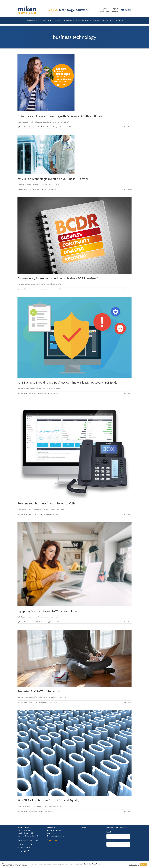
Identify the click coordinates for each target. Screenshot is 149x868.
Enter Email (110, 840)
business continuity (46, 289)
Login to (105, 9)
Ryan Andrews (23, 127)
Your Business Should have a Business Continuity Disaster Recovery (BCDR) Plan (68, 382)
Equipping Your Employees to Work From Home (48, 611)
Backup (41, 811)
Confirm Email (111, 848)
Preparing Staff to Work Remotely (39, 691)
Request (115, 9)
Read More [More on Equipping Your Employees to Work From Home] (127, 622)
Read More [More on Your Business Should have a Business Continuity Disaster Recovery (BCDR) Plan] (127, 393)
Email (109, 832)
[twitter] (22, 851)
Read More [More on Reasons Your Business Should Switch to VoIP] (127, 514)
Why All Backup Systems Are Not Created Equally (48, 800)
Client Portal (105, 11)
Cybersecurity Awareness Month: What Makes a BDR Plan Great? (58, 278)
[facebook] (18, 851)
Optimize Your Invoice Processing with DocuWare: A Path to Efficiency (61, 116)
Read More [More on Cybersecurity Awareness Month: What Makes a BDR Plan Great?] (127, 289)
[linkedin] (25, 851)
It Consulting (45, 622)
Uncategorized (43, 702)
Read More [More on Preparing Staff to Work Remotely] (127, 702)
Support (115, 11)
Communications (44, 514)
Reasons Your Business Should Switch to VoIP (46, 503)
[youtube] (29, 851)
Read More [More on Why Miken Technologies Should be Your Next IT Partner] (127, 189)
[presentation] (121, 855)
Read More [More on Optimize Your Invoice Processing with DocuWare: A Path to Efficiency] (127, 127)
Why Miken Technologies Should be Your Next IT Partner (53, 179)
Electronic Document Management (51, 127)
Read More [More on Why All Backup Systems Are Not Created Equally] (127, 811)
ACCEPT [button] (143, 865)
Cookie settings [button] (134, 865)
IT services (43, 189)
